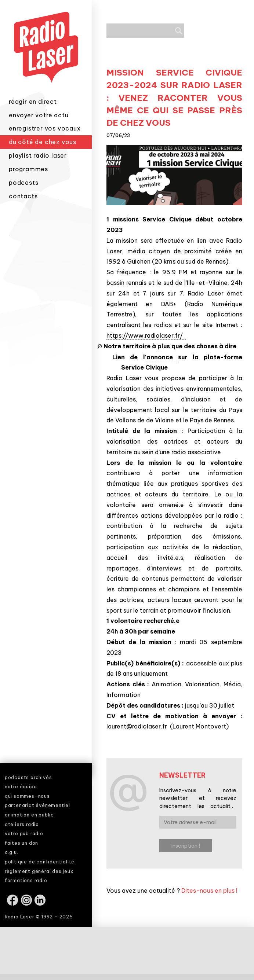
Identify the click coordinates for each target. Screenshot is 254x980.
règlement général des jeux (39, 871)
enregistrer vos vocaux (45, 128)
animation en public (29, 815)
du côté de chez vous (43, 142)
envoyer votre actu (39, 115)
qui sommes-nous (27, 796)
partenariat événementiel (37, 805)
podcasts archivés (28, 777)
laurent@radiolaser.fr (137, 726)
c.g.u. (12, 852)
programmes (28, 169)
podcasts (23, 183)
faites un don (21, 843)
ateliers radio (22, 824)
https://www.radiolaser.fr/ (146, 335)
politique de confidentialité (40, 862)
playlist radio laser (38, 155)
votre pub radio (24, 833)
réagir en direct (33, 102)
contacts (23, 196)
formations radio (26, 880)
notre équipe (21, 786)
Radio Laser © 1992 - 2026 (39, 917)
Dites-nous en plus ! (209, 891)
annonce (162, 357)
